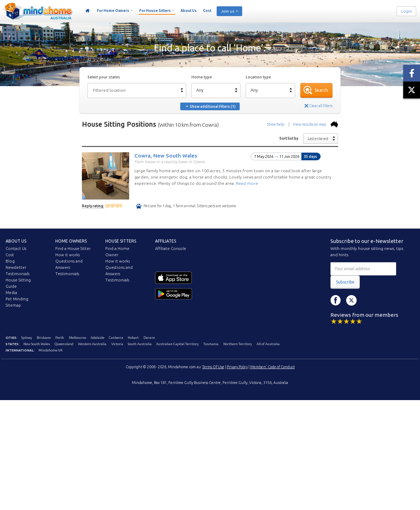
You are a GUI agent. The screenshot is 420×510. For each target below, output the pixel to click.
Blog (10, 261)
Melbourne (78, 338)
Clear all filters (321, 106)
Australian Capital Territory (177, 344)
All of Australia (268, 344)
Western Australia (92, 344)
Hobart (133, 338)
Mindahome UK (51, 350)
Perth (60, 338)
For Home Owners (113, 11)
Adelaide (97, 338)
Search (321, 90)
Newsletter (16, 267)
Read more (247, 183)
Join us (227, 11)
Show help (276, 124)
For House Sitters (155, 11)
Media (11, 293)
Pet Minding (17, 299)
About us (16, 241)
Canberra (116, 338)
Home (88, 11)
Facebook (336, 300)
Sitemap (13, 305)
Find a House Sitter (73, 249)
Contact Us (16, 249)
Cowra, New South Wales (166, 155)
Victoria (117, 344)
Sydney (27, 338)
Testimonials (17, 274)
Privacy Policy (237, 367)
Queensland (64, 344)
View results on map (315, 124)
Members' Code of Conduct (272, 367)
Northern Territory (238, 344)
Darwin (149, 338)
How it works (68, 255)
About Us (189, 11)
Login (407, 11)
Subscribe (345, 282)
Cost (207, 11)
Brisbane (44, 338)
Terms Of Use (213, 367)
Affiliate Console (171, 249)
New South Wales (37, 344)
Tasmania (211, 344)
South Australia (140, 344)
